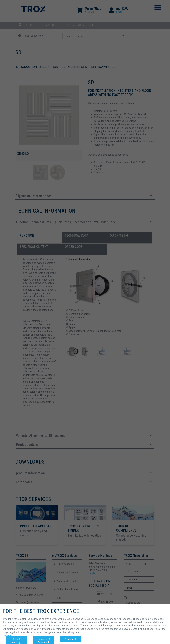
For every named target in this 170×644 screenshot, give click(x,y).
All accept (70, 639)
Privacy (7, 636)
